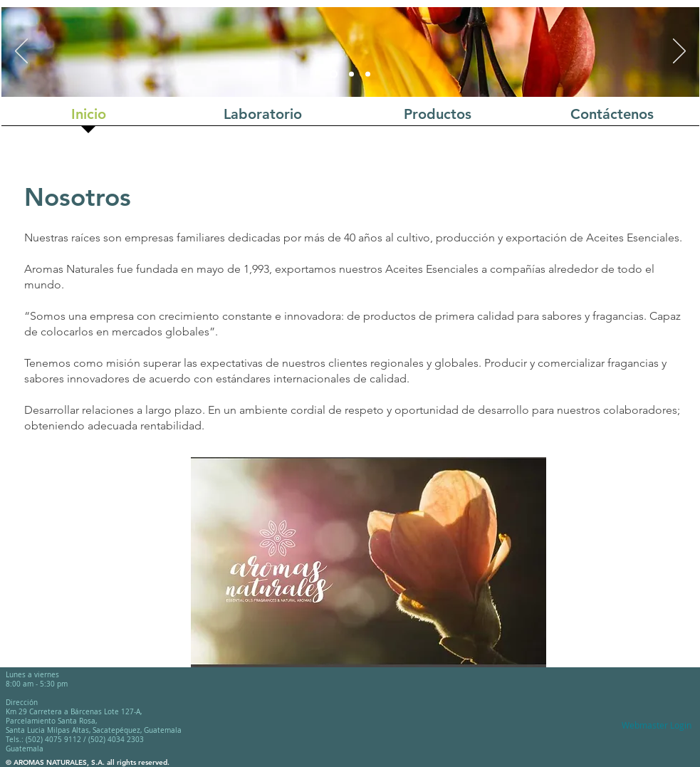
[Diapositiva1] (334, 74)
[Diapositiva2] (351, 74)
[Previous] (21, 52)
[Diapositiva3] (368, 74)
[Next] (679, 52)
